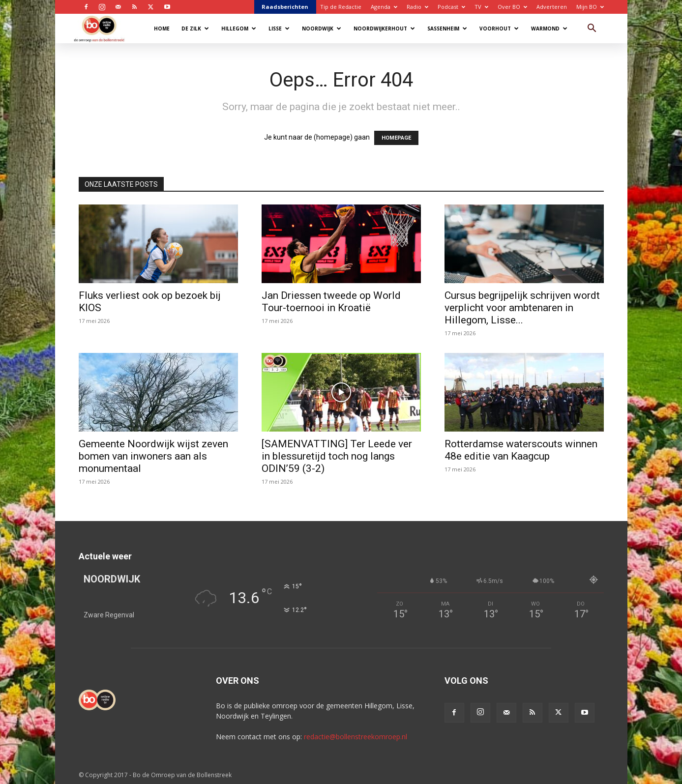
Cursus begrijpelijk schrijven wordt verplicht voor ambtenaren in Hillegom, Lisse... (522, 308)
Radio (417, 7)
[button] (592, 29)
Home (162, 29)
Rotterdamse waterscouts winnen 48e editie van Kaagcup (521, 450)
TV (481, 7)
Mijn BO (590, 7)
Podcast (451, 7)
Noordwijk (322, 29)
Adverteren (552, 7)
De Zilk (195, 29)
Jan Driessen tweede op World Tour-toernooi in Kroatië (331, 302)
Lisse (279, 29)
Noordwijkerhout (384, 29)
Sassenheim (447, 29)
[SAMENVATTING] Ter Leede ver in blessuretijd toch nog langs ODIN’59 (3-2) (337, 456)
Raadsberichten (285, 7)
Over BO (512, 7)
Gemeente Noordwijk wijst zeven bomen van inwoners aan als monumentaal (153, 456)
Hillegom (239, 29)
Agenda (384, 7)
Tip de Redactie (341, 7)
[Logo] (104, 28)
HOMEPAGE (396, 138)
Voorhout (499, 29)
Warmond (549, 29)
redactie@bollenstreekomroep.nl (356, 737)
